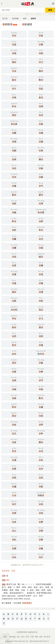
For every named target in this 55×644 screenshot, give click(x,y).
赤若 (14, 122)
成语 (41, 637)
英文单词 (47, 637)
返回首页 (12, 637)
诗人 (19, 637)
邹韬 (41, 494)
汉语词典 (15, 18)
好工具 (5, 18)
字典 (32, 637)
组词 (25, 18)
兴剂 (14, 308)
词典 (36, 637)
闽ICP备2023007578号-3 (39, 641)
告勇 (41, 211)
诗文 (27, 637)
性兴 (41, 352)
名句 (23, 637)
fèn (8, 580)
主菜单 (53, 4)
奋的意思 (27, 603)
